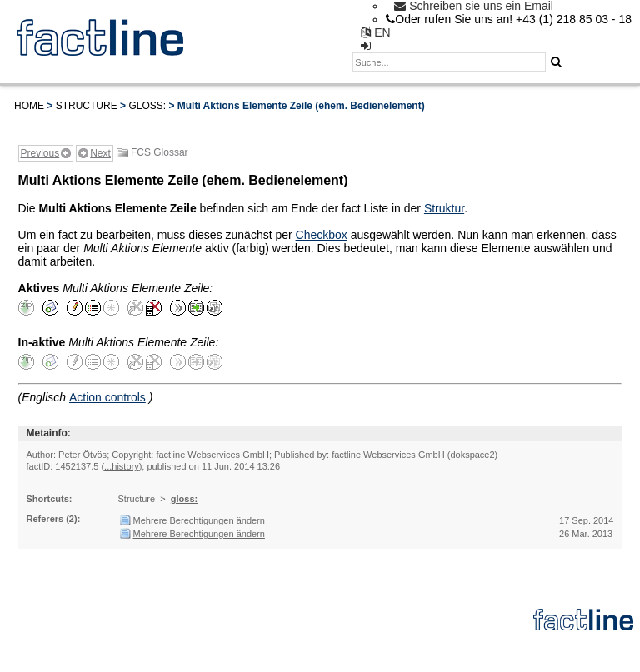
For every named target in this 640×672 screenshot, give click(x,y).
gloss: (147, 106)
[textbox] (449, 62)
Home (29, 106)
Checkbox (322, 235)
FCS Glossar (160, 152)
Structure (87, 106)
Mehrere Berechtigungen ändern (199, 520)
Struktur (444, 208)
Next (100, 153)
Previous (40, 153)
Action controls (107, 397)
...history (122, 466)
